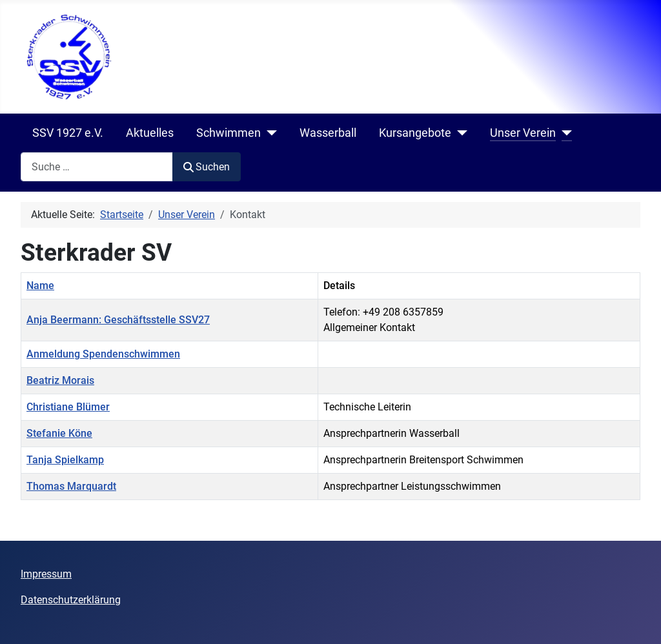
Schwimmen (229, 133)
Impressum (46, 574)
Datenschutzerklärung (71, 600)
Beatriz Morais (60, 380)
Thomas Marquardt (71, 486)
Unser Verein (523, 133)
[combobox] (97, 167)
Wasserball (328, 133)
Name (40, 286)
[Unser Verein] (564, 133)
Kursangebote (415, 133)
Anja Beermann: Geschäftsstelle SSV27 (118, 320)
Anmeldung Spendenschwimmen (103, 354)
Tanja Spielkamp (65, 460)
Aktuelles (150, 133)
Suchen (207, 167)
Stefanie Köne (59, 433)
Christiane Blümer (68, 407)
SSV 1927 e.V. (68, 133)
